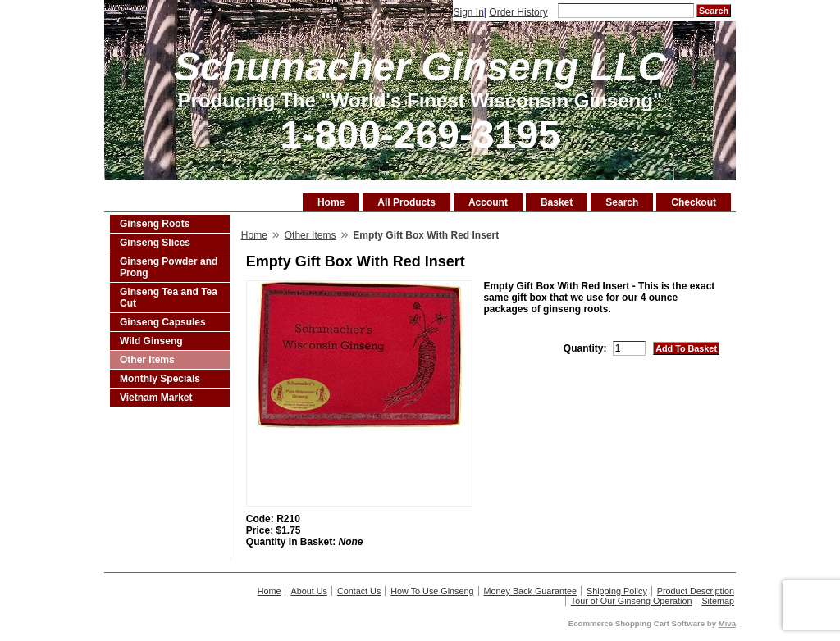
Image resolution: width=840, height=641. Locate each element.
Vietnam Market (156, 398)
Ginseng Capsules (163, 322)
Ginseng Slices (155, 243)
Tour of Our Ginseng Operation (632, 601)
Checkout (694, 202)
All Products (406, 202)
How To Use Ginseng (432, 591)
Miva (727, 623)
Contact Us (359, 591)
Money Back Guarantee (530, 591)
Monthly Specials (160, 379)
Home (331, 202)
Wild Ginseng (151, 341)
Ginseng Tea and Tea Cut (169, 298)
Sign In (468, 12)
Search (622, 202)
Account (488, 202)
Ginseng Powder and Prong (169, 267)
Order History (518, 12)
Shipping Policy (617, 591)
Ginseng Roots (155, 224)
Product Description (696, 591)
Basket (557, 202)
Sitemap (718, 601)
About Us (308, 591)
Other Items (147, 360)
